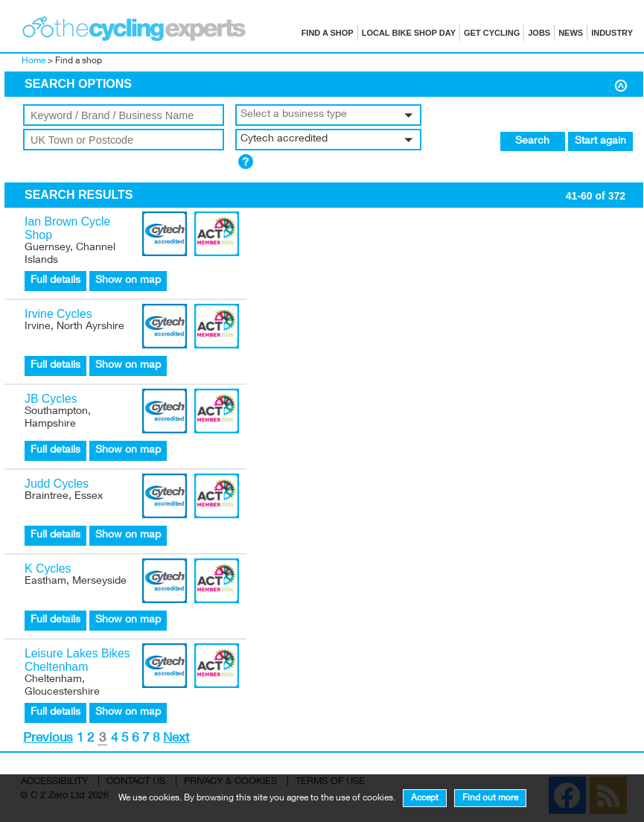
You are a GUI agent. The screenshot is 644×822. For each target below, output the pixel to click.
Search (532, 141)
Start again (600, 141)
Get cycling (492, 33)
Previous (48, 739)
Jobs (539, 33)
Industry (612, 33)
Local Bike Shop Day (409, 33)
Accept (425, 798)
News (571, 33)
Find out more (490, 798)
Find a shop (328, 33)
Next (176, 739)
